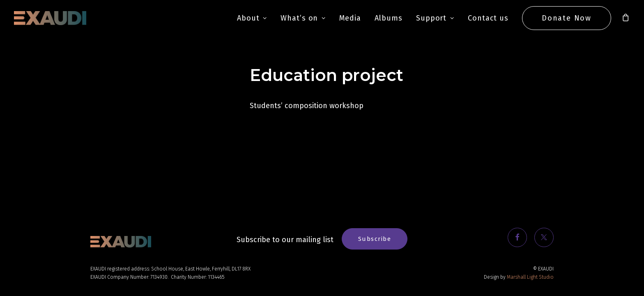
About (252, 18)
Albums (389, 18)
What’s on (303, 18)
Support (435, 18)
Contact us (488, 18)
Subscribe (375, 239)
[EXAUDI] (50, 18)
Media (350, 18)
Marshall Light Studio (530, 277)
